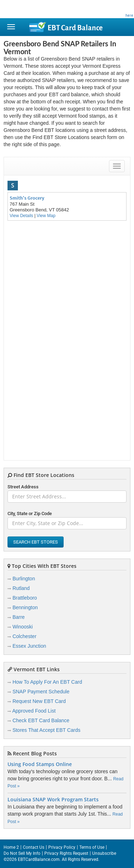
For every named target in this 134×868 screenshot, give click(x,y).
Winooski (23, 627)
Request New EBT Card (39, 701)
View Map (46, 216)
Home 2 (11, 847)
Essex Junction (29, 646)
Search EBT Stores (36, 542)
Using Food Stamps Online (40, 764)
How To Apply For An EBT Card (47, 682)
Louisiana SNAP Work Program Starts (53, 800)
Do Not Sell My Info (22, 853)
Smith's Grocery (27, 198)
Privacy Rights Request (66, 853)
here (129, 15)
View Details (21, 216)
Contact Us (34, 847)
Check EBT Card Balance (41, 720)
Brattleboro (25, 598)
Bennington (25, 607)
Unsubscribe (104, 853)
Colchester (24, 636)
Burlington (24, 579)
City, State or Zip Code (30, 513)
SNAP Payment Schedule (41, 692)
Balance (75, 28)
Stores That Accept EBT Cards (46, 730)
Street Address (23, 487)
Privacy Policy (62, 847)
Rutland (21, 588)
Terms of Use (92, 847)
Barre (19, 617)
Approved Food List (34, 711)
